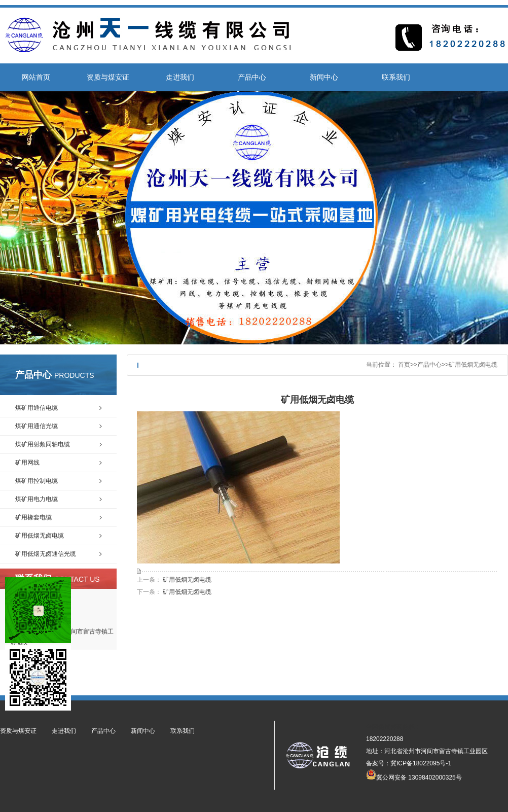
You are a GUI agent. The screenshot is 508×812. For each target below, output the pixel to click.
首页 (404, 365)
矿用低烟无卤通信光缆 (46, 554)
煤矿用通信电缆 (37, 408)
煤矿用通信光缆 (37, 426)
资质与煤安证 (108, 77)
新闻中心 (324, 77)
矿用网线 (27, 463)
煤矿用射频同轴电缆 (43, 444)
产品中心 (252, 77)
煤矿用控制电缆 (37, 481)
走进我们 (180, 77)
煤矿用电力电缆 (37, 499)
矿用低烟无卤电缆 (473, 365)
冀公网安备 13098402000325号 (414, 774)
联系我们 (396, 77)
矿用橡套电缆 (33, 517)
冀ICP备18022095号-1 (421, 763)
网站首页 (36, 77)
